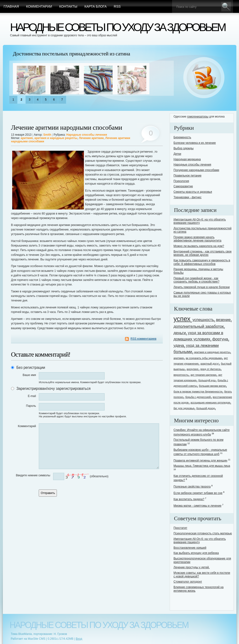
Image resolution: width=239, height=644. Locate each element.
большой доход (205, 408)
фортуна (220, 339)
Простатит (180, 528)
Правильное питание (187, 176)
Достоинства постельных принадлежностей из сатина (72, 54)
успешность (203, 320)
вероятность (181, 375)
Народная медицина (187, 159)
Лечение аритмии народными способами (67, 128)
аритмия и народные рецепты (56, 138)
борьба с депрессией (198, 397)
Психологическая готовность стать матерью (203, 533)
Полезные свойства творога (192, 487)
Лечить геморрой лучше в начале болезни (202, 287)
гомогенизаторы (198, 117)
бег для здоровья (184, 408)
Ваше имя (29, 375)
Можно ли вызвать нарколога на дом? (199, 246)
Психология (181, 181)
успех (182, 319)
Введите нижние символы (33, 475)
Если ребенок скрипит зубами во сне (198, 493)
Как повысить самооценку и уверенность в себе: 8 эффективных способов (202, 262)
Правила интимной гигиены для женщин (200, 461)
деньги (180, 333)
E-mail (32, 396)
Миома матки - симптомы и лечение (197, 506)
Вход (79, 639)
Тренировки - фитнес (187, 197)
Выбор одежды (184, 148)
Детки (177, 154)
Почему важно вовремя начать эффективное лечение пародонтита (197, 239)
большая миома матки (212, 386)
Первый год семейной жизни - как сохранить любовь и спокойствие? (196, 280)
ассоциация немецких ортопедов (210, 402)
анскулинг (192, 369)
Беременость (182, 137)
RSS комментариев (143, 339)
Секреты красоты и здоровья (193, 192)
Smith (47, 135)
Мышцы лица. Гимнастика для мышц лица (202, 466)
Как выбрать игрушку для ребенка (196, 553)
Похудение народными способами (196, 170)
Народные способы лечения (87, 135)
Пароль (31, 406)
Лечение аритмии (91, 138)
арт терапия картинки (203, 375)
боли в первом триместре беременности (198, 392)
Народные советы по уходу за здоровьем (117, 27)
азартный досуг (209, 364)
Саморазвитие (183, 186)
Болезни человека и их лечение (195, 143)
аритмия (27, 138)
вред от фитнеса (211, 369)
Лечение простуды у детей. (192, 567)
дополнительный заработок (199, 326)
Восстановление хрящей (190, 548)
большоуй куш (207, 380)
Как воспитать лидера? (189, 499)
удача (179, 345)
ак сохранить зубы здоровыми (204, 358)
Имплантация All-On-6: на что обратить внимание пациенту (200, 221)
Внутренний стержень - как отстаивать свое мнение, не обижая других (203, 253)
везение (223, 320)
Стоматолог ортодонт (188, 582)
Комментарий (27, 426)
